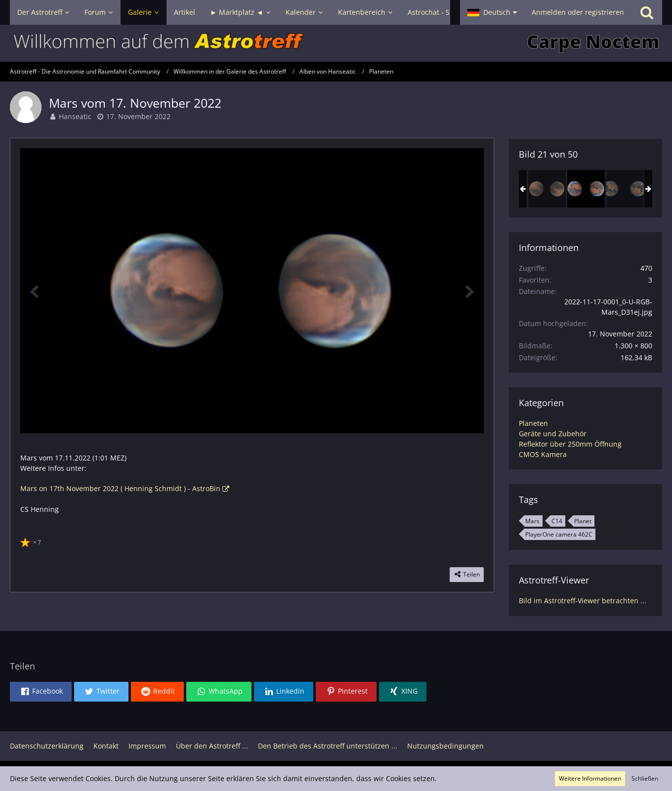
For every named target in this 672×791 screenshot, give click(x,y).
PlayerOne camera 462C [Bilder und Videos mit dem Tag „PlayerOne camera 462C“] (559, 534)
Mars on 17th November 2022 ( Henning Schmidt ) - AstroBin (120, 488)
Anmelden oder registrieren (578, 12)
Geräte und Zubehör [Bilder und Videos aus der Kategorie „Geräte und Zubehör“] (553, 434)
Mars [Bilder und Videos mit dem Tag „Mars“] (532, 521)
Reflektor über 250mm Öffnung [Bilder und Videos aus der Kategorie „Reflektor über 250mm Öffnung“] (570, 444)
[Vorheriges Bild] (35, 291)
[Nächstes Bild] (469, 291)
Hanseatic (75, 116)
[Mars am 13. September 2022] (547, 189)
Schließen (645, 778)
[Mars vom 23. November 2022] (625, 189)
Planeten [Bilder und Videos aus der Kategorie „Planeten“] (533, 423)
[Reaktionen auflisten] (32, 541)
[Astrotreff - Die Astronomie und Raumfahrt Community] (336, 43)
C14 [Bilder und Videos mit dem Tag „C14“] (557, 521)
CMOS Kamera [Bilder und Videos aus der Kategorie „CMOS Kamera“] (543, 454)
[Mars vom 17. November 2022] (586, 189)
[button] (492, 12)
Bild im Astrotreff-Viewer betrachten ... (583, 601)
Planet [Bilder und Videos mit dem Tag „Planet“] (583, 521)
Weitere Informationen (590, 778)
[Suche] (647, 12)
